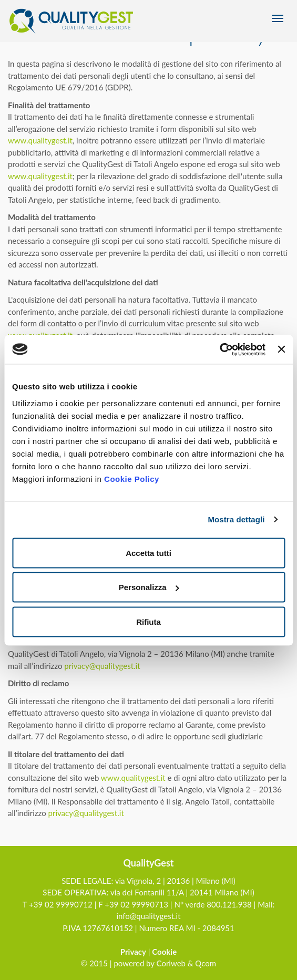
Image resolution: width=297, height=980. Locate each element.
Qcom (206, 963)
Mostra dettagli (236, 519)
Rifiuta (148, 621)
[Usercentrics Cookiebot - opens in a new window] (219, 349)
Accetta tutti (148, 553)
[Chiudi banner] (281, 349)
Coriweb (171, 963)
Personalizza (149, 587)
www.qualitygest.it (40, 140)
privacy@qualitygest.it (102, 666)
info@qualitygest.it (148, 916)
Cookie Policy (132, 478)
